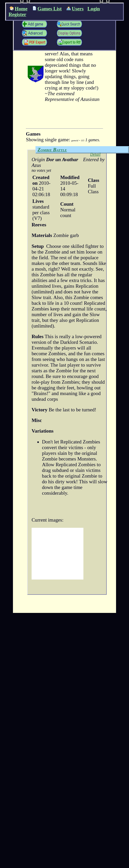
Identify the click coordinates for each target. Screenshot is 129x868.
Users (75, 9)
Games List (47, 9)
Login (94, 9)
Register (17, 14)
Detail (95, 154)
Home (19, 9)
